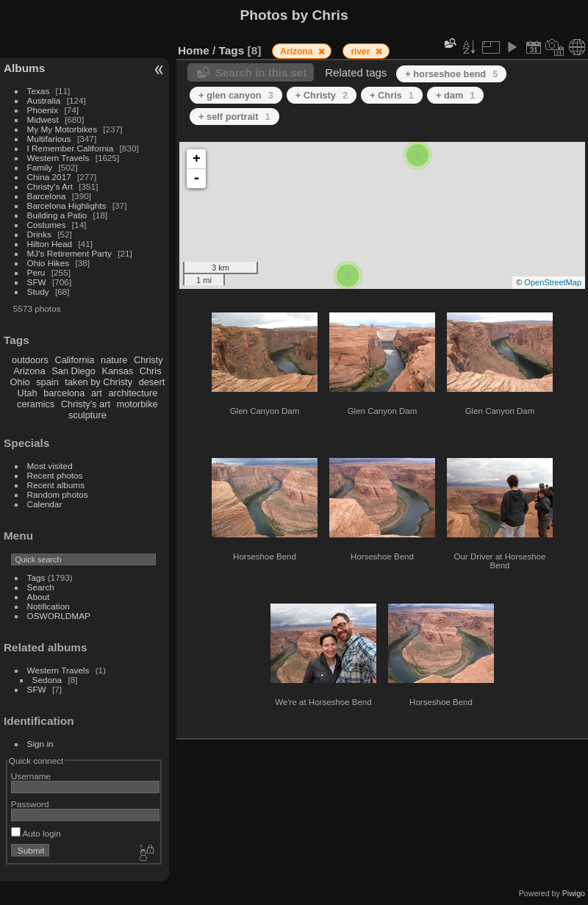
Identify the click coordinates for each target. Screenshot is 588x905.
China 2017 (49, 177)
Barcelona (47, 196)
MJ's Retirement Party (69, 253)
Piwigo (574, 893)
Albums (24, 68)
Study (38, 291)
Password (30, 804)
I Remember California (71, 148)
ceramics (36, 404)
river (361, 51)
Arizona (29, 371)
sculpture (87, 415)
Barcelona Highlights (67, 205)
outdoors (30, 360)
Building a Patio (57, 215)
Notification (49, 606)
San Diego (73, 371)
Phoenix (43, 110)
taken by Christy (98, 382)
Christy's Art (50, 186)
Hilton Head (50, 244)
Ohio (20, 382)
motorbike (137, 404)
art (97, 393)
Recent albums (56, 485)
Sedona (47, 680)
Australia (44, 100)
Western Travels (58, 158)
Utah (28, 393)
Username (31, 776)
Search (41, 587)
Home (194, 50)
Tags (36, 577)
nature (114, 360)
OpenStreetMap (553, 282)
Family (40, 167)
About (39, 597)
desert (152, 382)
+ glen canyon (236, 95)
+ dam (455, 95)
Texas (39, 91)
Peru (36, 272)
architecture (133, 393)
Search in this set (261, 72)
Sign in (40, 744)
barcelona (64, 393)
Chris (151, 371)
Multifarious (49, 139)
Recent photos (55, 475)
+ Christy (322, 95)
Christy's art (86, 404)
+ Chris (392, 95)
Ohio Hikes (49, 263)
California (74, 360)
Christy (148, 360)
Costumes (47, 225)
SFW (37, 282)
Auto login (36, 833)
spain (47, 382)
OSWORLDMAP (59, 616)
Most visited (50, 466)
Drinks (39, 234)
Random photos (58, 494)
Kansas (117, 371)
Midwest (43, 119)
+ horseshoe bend (451, 74)
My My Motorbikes (62, 129)
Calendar (45, 504)
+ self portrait (234, 117)
